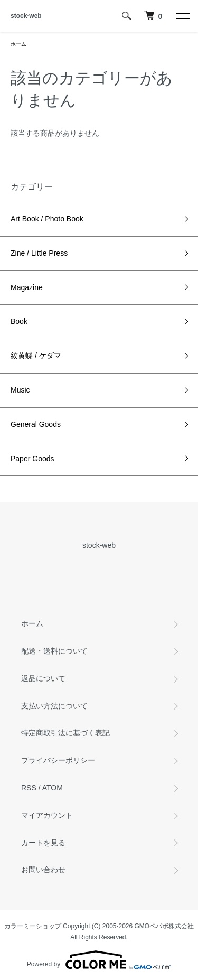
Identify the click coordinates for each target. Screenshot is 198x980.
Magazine (27, 287)
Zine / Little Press (39, 253)
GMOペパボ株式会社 (164, 926)
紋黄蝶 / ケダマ (36, 356)
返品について (43, 678)
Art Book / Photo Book (47, 219)
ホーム (18, 44)
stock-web (26, 16)
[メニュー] (182, 16)
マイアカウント (47, 815)
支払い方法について (54, 706)
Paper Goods (32, 459)
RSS (29, 788)
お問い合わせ (43, 870)
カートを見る (43, 843)
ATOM (53, 788)
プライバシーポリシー (58, 760)
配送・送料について (54, 651)
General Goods (36, 424)
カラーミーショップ (33, 926)
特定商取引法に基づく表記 (65, 733)
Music (20, 390)
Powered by (99, 960)
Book (19, 321)
